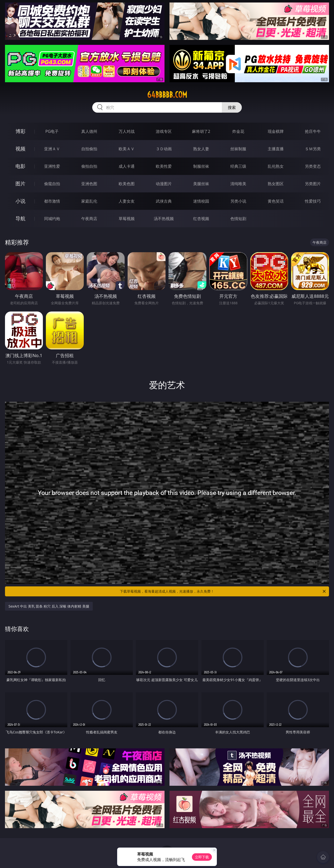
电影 (20, 166)
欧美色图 (127, 184)
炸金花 (238, 131)
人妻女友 (127, 201)
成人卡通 (127, 166)
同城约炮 (52, 219)
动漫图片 (164, 184)
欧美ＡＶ (127, 149)
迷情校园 (201, 201)
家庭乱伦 (89, 201)
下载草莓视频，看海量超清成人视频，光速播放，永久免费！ (223, 591)
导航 (20, 218)
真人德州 (89, 131)
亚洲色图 (89, 184)
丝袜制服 (238, 149)
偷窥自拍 (52, 184)
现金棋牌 (276, 131)
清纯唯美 (238, 184)
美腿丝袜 (201, 184)
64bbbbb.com (167, 95)
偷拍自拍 (89, 166)
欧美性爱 (164, 166)
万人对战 (127, 131)
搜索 (232, 107)
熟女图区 (276, 184)
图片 (20, 184)
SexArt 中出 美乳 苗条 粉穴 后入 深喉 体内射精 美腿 (49, 606)
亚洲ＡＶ (52, 149)
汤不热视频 (164, 219)
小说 (20, 201)
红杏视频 (201, 219)
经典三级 (238, 166)
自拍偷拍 (89, 149)
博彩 (20, 131)
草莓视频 (127, 219)
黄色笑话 (276, 201)
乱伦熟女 (276, 166)
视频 (20, 149)
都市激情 (52, 201)
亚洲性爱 (52, 166)
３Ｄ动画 (164, 149)
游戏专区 (164, 131)
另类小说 (238, 201)
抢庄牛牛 (313, 131)
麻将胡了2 (201, 131)
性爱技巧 (313, 201)
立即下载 (202, 857)
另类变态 (313, 166)
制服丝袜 (201, 166)
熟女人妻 (201, 149)
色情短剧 (238, 219)
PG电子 (52, 131)
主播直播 (276, 149)
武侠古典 (164, 201)
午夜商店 (89, 219)
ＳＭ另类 (313, 149)
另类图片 (313, 184)
